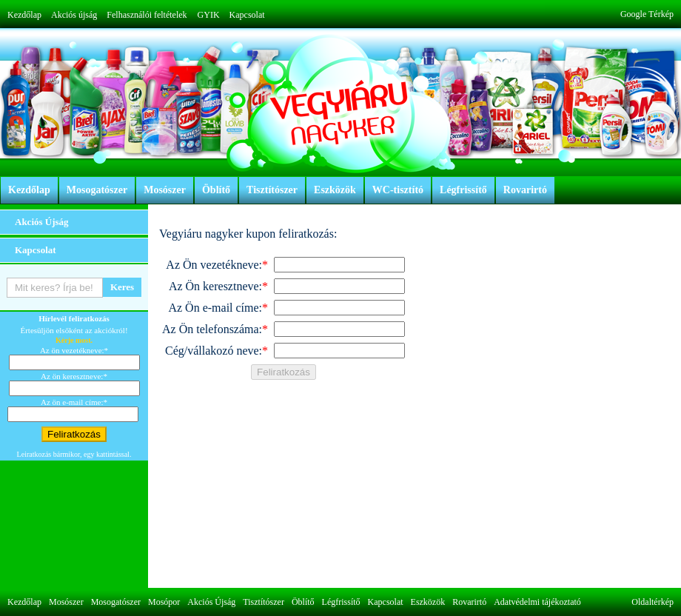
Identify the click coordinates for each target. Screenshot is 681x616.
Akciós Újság (42, 222)
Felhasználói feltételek (147, 15)
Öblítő (216, 190)
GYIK (209, 15)
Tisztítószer (272, 190)
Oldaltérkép (653, 602)
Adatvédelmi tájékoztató (537, 602)
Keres (122, 287)
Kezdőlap (24, 15)
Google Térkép (647, 14)
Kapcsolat (247, 15)
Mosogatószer (97, 190)
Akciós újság (74, 15)
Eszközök (335, 190)
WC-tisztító (398, 190)
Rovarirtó (525, 190)
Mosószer (165, 190)
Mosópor (164, 602)
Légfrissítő (463, 190)
